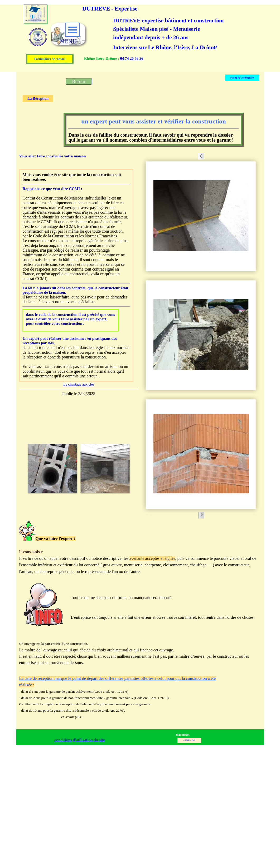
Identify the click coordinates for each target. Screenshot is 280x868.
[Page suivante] (134, 468)
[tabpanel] (173, 62)
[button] (52, 468)
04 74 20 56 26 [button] (132, 58)
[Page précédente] (23, 468)
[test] (79, 81)
